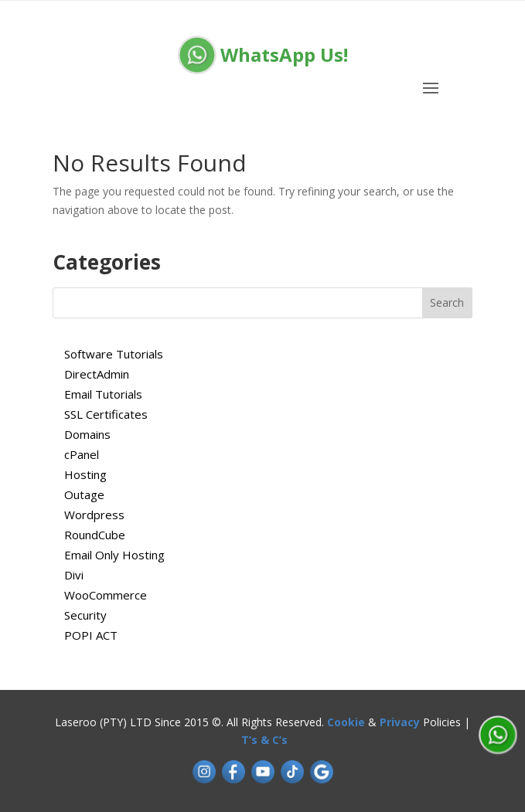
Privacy (400, 722)
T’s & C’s (264, 740)
